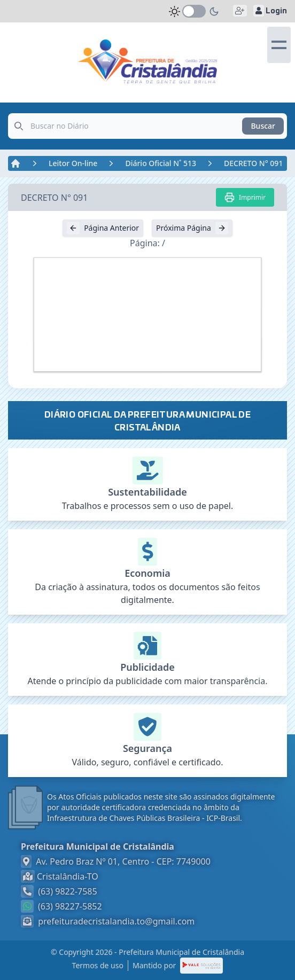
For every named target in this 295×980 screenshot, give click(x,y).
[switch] (194, 11)
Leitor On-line (73, 163)
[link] (147, 61)
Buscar (263, 126)
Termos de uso (98, 965)
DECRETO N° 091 (253, 163)
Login (270, 11)
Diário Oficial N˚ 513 (161, 163)
